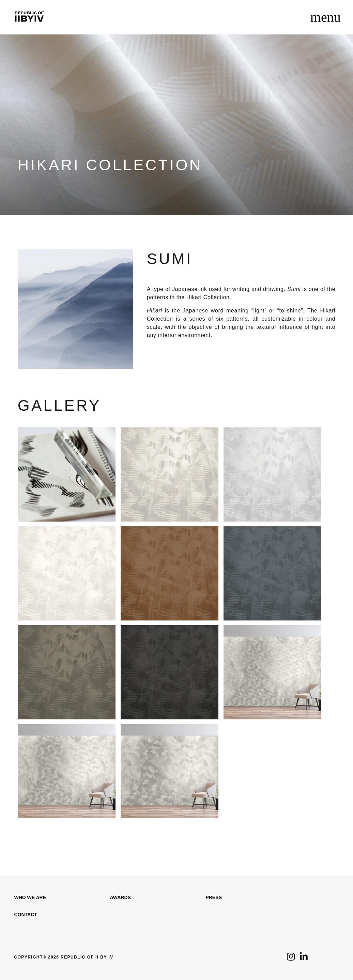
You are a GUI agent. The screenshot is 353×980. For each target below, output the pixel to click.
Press (213, 897)
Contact (25, 915)
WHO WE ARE (30, 897)
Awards (120, 897)
